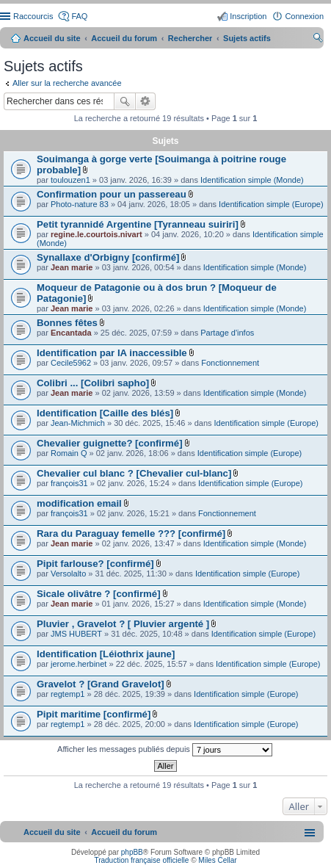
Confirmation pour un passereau (112, 194)
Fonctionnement (230, 363)
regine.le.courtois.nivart (97, 234)
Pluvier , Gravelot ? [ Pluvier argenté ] (123, 624)
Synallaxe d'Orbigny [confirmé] (108, 257)
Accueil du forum (124, 38)
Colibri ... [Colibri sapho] (93, 383)
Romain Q (69, 453)
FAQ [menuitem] (79, 16)
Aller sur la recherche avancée (67, 83)
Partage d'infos (227, 333)
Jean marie (72, 267)
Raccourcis (33, 16)
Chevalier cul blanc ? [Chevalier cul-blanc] (134, 473)
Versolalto (68, 574)
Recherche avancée (146, 101)
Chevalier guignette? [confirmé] (110, 443)
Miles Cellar (217, 860)
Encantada (71, 333)
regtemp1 (68, 694)
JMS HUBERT (76, 634)
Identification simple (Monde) (252, 180)
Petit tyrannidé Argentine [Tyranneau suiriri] (138, 224)
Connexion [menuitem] (304, 16)
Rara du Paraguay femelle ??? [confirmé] (131, 534)
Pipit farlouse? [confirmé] (95, 564)
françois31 (69, 483)
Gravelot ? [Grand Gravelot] (101, 684)
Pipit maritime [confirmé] (94, 714)
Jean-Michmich (78, 423)
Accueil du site (52, 38)
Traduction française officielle (141, 860)
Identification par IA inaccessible (112, 353)
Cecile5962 (71, 363)
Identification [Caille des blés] (105, 413)
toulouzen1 (70, 180)
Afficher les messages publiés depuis (165, 750)
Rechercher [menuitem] (318, 40)
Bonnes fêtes (67, 323)
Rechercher (125, 101)
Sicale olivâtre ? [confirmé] (99, 594)
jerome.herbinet (79, 664)
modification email (79, 503)
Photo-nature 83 (80, 204)
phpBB (132, 852)
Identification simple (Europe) (271, 204)
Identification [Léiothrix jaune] (106, 654)
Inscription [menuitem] (248, 16)
